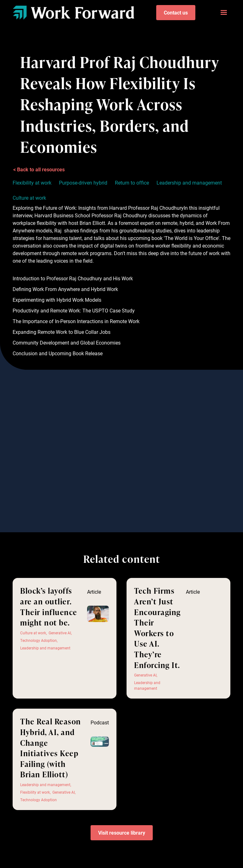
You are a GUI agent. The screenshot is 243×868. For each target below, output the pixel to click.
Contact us (176, 12)
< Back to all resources (39, 169)
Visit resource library (122, 833)
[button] (224, 13)
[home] (73, 12)
